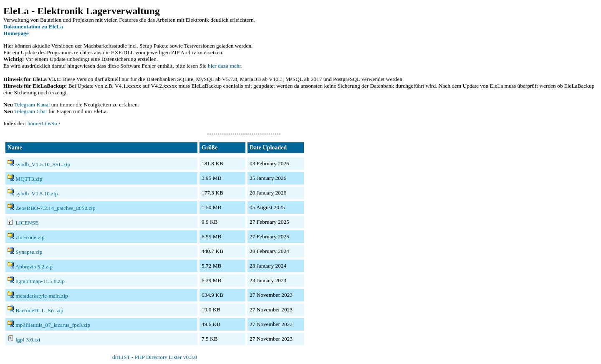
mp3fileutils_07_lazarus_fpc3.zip (53, 325)
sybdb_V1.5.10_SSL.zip (43, 164)
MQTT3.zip (29, 179)
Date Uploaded (268, 148)
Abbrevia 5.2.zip (34, 267)
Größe (210, 148)
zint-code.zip (30, 237)
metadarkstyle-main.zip (42, 296)
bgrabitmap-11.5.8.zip (40, 281)
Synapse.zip (29, 252)
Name (15, 148)
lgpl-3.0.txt (28, 340)
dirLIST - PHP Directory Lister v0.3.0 (155, 357)
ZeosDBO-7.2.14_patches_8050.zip (55, 208)
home (34, 123)
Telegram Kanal (32, 105)
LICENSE (27, 223)
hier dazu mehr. (225, 66)
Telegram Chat (31, 111)
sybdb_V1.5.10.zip (37, 193)
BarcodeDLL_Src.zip (39, 310)
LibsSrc (50, 123)
